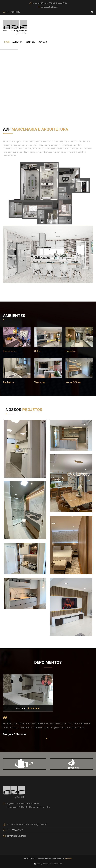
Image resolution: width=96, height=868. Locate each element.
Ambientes (17, 42)
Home (7, 42)
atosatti (69, 859)
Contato (43, 42)
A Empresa (30, 42)
